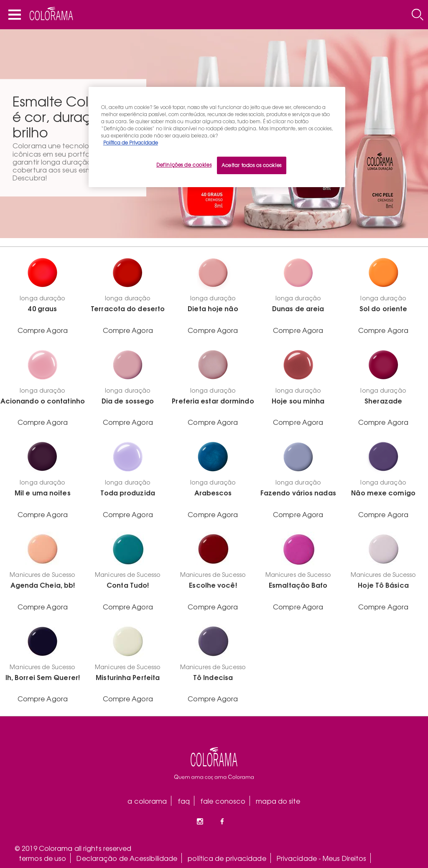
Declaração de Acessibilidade (127, 858)
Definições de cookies (184, 165)
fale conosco (223, 801)
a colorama (147, 801)
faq (184, 801)
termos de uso (42, 858)
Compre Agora (43, 330)
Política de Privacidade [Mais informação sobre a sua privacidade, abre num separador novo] (131, 142)
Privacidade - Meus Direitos (322, 858)
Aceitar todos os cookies (252, 165)
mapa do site (278, 801)
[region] (217, 137)
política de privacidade (227, 858)
